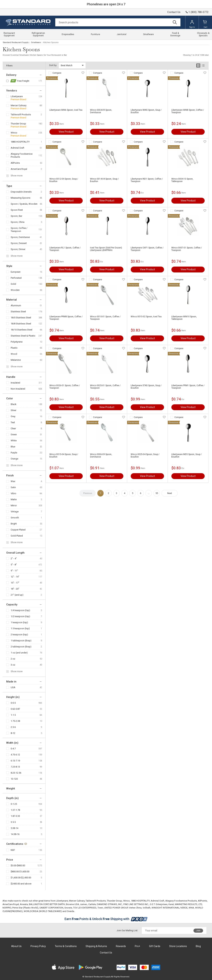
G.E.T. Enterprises (159, 904)
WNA (191, 908)
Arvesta (24, 904)
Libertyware (17, 96)
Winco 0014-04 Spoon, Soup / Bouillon (104, 180)
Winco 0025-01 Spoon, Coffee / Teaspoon (105, 387)
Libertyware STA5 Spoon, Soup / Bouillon (146, 387)
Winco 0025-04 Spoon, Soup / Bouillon (145, 456)
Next (170, 493)
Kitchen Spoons (51, 42)
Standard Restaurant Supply (16, 42)
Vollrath (147, 908)
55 (157, 493)
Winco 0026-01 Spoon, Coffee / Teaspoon (65, 387)
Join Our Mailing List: (127, 930)
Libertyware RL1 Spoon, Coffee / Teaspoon (65, 249)
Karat (171, 904)
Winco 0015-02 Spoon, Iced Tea (146, 317)
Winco (14, 133)
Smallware (36, 42)
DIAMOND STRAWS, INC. (110, 904)
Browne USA (72, 904)
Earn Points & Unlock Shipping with (106, 919)
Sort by (53, 65)
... (149, 493)
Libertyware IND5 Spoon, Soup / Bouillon (187, 456)
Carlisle (92, 904)
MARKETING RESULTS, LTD (188, 904)
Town (100, 908)
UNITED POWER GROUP (116, 908)
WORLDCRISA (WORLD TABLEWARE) (43, 911)
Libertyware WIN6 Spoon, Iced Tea (66, 110)
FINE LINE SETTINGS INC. (136, 904)
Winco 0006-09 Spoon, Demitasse (101, 456)
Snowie (68, 908)
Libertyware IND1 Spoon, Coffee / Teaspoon (147, 180)
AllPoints (15, 163)
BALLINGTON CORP (39, 904)
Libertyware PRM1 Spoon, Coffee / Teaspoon (188, 387)
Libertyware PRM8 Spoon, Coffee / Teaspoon (66, 318)
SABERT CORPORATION (51, 908)
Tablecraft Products (21, 115)
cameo (84, 904)
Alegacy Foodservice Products (22, 155)
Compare (57, 73)
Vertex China (135, 908)
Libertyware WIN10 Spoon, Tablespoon (184, 318)
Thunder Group (18, 124)
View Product (66, 132)
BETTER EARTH (57, 904)
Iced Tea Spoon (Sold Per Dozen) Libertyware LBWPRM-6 (106, 249)
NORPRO (7, 908)
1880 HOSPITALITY (20, 142)
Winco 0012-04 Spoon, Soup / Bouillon (64, 180)
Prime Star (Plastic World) (25, 908)
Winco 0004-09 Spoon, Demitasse (101, 111)
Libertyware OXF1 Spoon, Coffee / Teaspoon (147, 249)
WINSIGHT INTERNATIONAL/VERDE (170, 908)
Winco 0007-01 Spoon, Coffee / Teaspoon (187, 249)
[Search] (118, 22)
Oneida (71, 911)
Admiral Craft (17, 148)
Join (198, 931)
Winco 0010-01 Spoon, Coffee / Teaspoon (105, 318)
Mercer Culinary (19, 105)
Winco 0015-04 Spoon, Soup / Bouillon (64, 456)
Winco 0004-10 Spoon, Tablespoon (182, 180)
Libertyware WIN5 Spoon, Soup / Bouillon (146, 111)
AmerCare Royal (19, 169)
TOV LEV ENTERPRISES (85, 908)
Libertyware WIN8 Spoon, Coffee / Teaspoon (188, 111)
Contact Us (174, 12)
